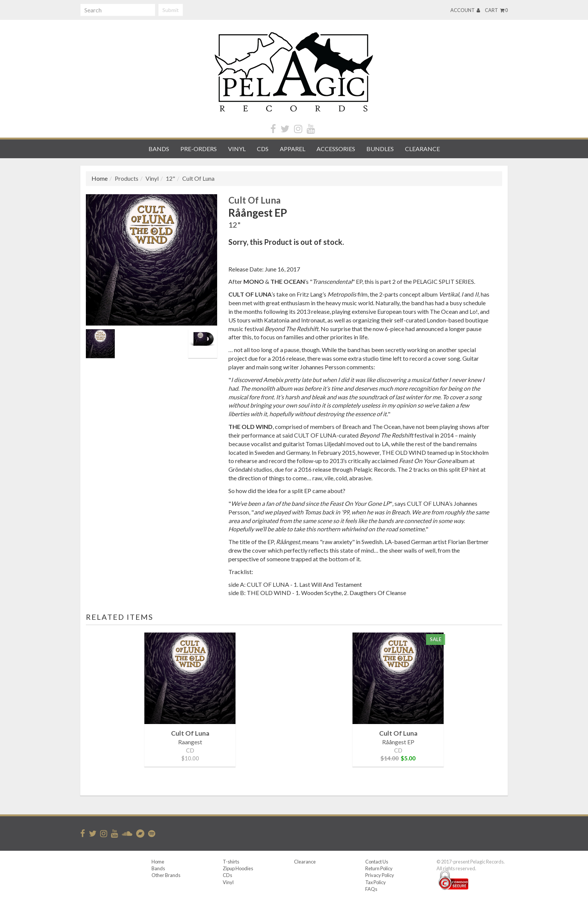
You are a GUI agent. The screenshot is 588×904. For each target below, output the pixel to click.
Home (158, 862)
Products (127, 178)
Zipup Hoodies (238, 868)
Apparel (292, 149)
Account (465, 10)
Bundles (380, 149)
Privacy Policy (380, 875)
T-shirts (231, 862)
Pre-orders (199, 149)
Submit (171, 10)
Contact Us (377, 862)
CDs (263, 149)
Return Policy (379, 868)
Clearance (422, 149)
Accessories (336, 149)
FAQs (371, 889)
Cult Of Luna (198, 178)
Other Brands (166, 875)
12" (170, 178)
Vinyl (237, 149)
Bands (159, 149)
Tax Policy (376, 882)
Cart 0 (496, 10)
